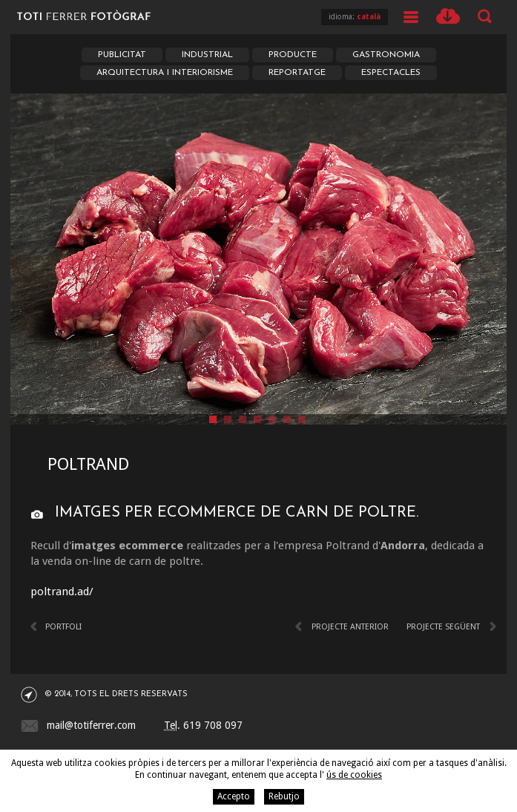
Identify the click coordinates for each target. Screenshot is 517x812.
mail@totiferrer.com (91, 725)
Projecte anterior (350, 627)
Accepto (234, 796)
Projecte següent (443, 627)
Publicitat (122, 55)
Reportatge (297, 73)
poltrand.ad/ (62, 592)
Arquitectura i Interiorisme (165, 73)
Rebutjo (284, 796)
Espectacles (391, 73)
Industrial (207, 55)
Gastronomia (386, 55)
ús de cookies (354, 775)
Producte (293, 55)
